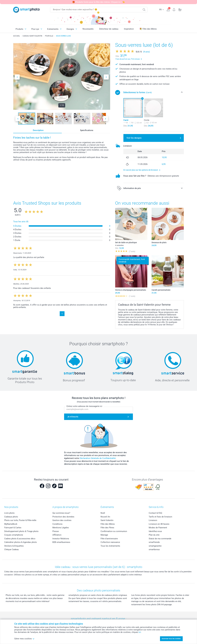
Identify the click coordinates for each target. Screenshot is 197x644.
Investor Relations (61, 539)
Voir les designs (134, 138)
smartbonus (154, 549)
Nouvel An (105, 517)
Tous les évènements (110, 546)
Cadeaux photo (11, 517)
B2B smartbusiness (61, 542)
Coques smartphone (14, 535)
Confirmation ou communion (114, 531)
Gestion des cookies (62, 520)
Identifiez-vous (155, 531)
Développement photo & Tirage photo (21, 531)
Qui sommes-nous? (61, 513)
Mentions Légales (61, 528)
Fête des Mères (108, 524)
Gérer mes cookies (24, 639)
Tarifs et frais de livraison (160, 517)
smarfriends (154, 542)
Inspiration (129, 29)
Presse (56, 531)
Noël (103, 513)
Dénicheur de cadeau (109, 29)
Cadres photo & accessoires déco (20, 539)
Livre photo (9, 513)
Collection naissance (110, 542)
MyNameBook (11, 524)
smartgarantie (155, 546)
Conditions (57, 524)
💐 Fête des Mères (148, 29)
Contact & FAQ (155, 513)
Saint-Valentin (107, 520)
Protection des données (63, 517)
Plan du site (154, 535)
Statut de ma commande (160, 539)
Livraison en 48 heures (159, 524)
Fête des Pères (107, 528)
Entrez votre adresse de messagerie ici (84, 406)
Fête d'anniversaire (109, 539)
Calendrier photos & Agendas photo (21, 542)
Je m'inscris (73, 417)
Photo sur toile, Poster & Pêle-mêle (20, 520)
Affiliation (57, 535)
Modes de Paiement (158, 528)
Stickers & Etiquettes (14, 546)
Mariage (104, 535)
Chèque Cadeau (11, 549)
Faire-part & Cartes (13, 528)
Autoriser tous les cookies (171, 639)
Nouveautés (88, 29)
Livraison (153, 520)
